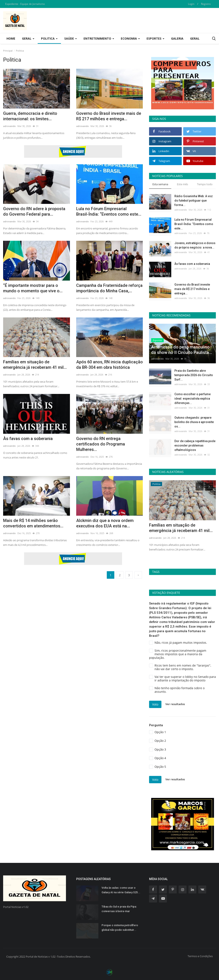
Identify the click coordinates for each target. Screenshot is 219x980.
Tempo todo (205, 184)
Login (191, 4)
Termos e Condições (200, 956)
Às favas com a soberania (28, 439)
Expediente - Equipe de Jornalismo (25, 4)
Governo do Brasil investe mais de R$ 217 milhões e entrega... (109, 116)
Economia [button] (130, 38)
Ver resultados (175, 704)
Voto (155, 704)
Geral (195, 38)
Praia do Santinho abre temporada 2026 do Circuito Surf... (194, 375)
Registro (206, 4)
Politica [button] (49, 38)
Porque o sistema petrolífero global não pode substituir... (120, 928)
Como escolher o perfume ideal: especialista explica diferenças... (193, 399)
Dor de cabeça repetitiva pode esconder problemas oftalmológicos (195, 445)
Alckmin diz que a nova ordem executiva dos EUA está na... (105, 523)
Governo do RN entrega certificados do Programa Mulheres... (101, 444)
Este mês (182, 184)
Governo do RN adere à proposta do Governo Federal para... (34, 211)
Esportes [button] (155, 38)
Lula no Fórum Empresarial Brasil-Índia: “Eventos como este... (109, 211)
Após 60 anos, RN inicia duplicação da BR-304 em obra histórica (109, 365)
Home (11, 38)
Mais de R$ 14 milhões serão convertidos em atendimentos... (33, 523)
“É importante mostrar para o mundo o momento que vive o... (33, 288)
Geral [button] (28, 38)
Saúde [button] (71, 38)
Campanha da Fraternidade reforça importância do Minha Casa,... (109, 288)
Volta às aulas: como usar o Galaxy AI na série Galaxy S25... (121, 890)
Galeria (177, 38)
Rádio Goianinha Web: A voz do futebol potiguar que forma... (194, 201)
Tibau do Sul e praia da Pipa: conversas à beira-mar (119, 909)
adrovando (9, 126)
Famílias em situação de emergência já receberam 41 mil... (35, 365)
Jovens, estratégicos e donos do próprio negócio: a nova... (195, 245)
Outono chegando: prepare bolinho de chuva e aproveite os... (194, 422)
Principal (8, 51)
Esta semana (160, 184)
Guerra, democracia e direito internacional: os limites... (30, 116)
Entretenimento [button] (99, 38)
